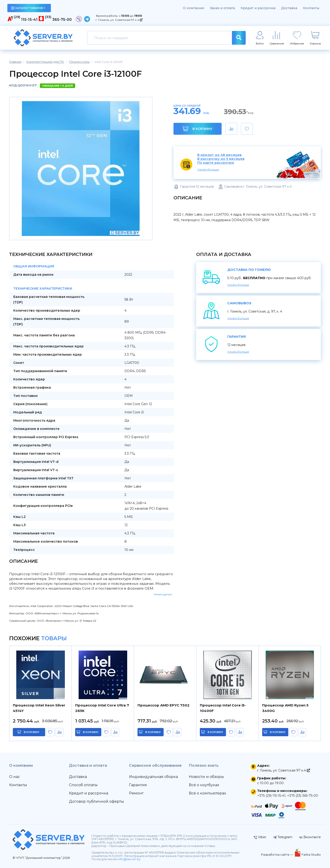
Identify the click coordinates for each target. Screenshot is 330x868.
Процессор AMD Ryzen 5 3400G (285, 708)
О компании (194, 8)
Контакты (311, 8)
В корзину (198, 129)
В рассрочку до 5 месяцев (221, 159)
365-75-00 (62, 20)
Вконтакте (310, 837)
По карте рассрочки (216, 163)
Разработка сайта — (277, 854)
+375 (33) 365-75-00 (303, 796)
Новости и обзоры (206, 777)
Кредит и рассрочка (258, 8)
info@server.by (129, 859)
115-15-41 (29, 20)
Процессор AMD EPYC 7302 (164, 705)
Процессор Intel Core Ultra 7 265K (102, 708)
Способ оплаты (83, 785)
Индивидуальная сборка (153, 777)
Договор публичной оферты (96, 801)
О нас (15, 777)
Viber (260, 837)
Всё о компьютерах (207, 793)
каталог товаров (28, 8)
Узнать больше (208, 169)
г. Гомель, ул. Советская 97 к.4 (119, 20)
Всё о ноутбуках (204, 785)
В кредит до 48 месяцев (219, 155)
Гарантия (138, 785)
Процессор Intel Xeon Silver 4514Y (39, 708)
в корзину (32, 732)
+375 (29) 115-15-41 (271, 796)
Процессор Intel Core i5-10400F (223, 708)
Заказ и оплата (222, 8)
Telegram (283, 837)
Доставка (289, 8)
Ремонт (136, 793)
